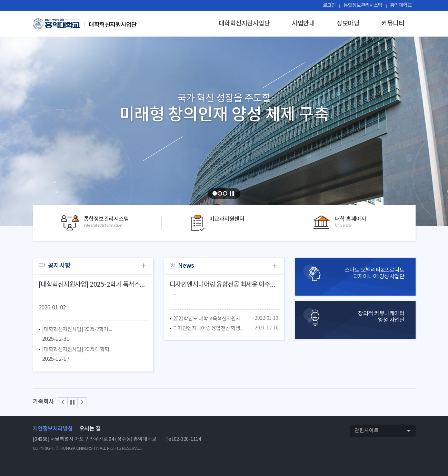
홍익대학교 (401, 5)
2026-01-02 (52, 308)
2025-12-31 (56, 339)
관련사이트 (385, 431)
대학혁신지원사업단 (244, 24)
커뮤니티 (393, 24)
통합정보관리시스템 (363, 5)
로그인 (329, 5)
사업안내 (303, 24)
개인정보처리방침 (53, 429)
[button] (63, 402)
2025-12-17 (56, 359)
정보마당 (348, 24)
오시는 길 (90, 429)
